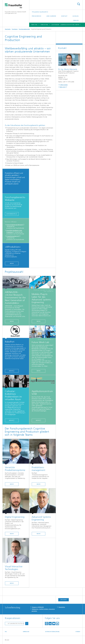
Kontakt (64, 16)
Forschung (44, 25)
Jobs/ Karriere (51, 16)
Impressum (26, 632)
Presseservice (37, 16)
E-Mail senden (64, 85)
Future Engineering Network (15, 225)
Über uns (34, 25)
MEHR (12, 263)
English (76, 20)
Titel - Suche (79, 4)
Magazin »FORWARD (38, 607)
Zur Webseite (11, 214)
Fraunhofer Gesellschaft (40, 12)
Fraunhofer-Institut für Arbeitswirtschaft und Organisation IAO (15, 13)
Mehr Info (62, 87)
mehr (12, 484)
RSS (6, 632)
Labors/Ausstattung (67, 25)
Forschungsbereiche (24, 29)
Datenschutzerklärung (52, 632)
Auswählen (27, 624)
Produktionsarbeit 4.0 (13, 236)
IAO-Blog (76, 16)
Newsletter (62, 607)
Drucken (63, 600)
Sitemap (78, 632)
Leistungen (55, 25)
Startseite (8, 29)
